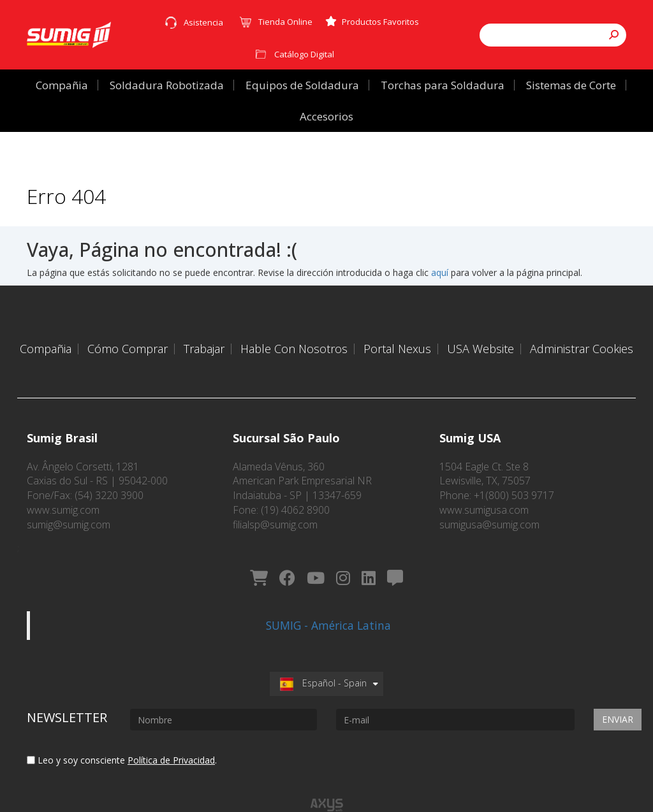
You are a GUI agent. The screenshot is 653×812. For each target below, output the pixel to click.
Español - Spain (323, 654)
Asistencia (203, 22)
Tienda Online (285, 22)
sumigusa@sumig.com (489, 508)
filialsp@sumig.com (275, 508)
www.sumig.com (63, 493)
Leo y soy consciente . (122, 731)
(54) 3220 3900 (109, 479)
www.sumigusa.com (484, 493)
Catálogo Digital (304, 54)
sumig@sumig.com (69, 508)
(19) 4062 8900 (295, 493)
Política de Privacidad (171, 731)
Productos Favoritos (372, 22)
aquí (440, 272)
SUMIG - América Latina (328, 597)
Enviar (618, 691)
